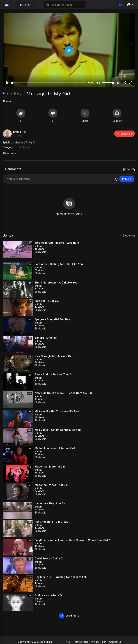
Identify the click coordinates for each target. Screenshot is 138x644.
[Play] (7, 83)
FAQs (68, 642)
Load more (69, 616)
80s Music (24, 147)
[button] (130, 5)
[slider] (49, 83)
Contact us (115, 642)
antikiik (20, 132)
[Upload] (121, 5)
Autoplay (130, 236)
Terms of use (81, 642)
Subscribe (124, 134)
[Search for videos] (65, 5)
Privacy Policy (99, 642)
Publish (127, 179)
